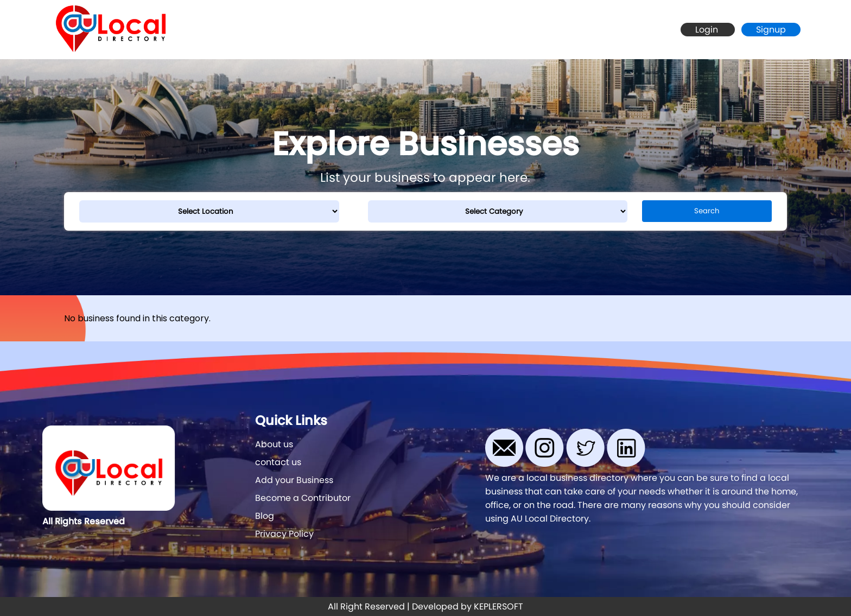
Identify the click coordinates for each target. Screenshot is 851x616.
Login (708, 30)
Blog (265, 516)
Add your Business (294, 480)
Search (707, 211)
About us (274, 444)
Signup (771, 30)
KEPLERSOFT (498, 607)
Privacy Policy (284, 534)
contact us (278, 462)
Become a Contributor (303, 498)
